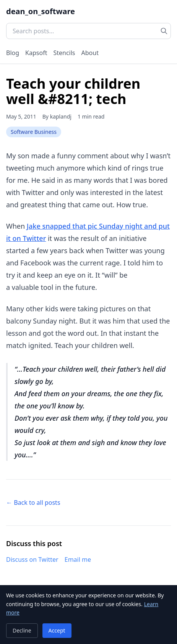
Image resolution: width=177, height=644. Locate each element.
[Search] (164, 31)
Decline (22, 630)
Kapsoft (36, 53)
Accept (57, 630)
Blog (13, 53)
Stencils (64, 53)
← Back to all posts (33, 503)
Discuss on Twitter (32, 559)
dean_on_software (41, 11)
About (90, 53)
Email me (78, 559)
